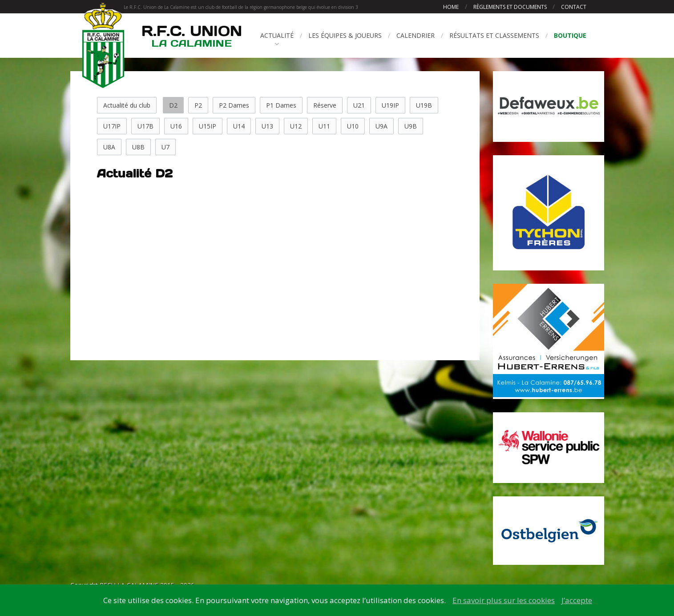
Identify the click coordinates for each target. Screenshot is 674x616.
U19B (424, 105)
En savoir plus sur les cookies (504, 600)
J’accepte (577, 600)
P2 (198, 105)
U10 (353, 126)
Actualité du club (127, 105)
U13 (267, 126)
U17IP (112, 126)
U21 (359, 105)
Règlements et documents (511, 7)
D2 (173, 105)
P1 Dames (281, 105)
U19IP (390, 105)
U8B (138, 147)
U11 (324, 126)
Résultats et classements (494, 35)
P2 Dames (234, 105)
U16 (176, 126)
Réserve (325, 105)
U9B (411, 126)
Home (451, 7)
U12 (296, 126)
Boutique (570, 35)
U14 (239, 126)
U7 (165, 147)
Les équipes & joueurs (345, 35)
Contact (574, 7)
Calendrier (416, 35)
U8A (109, 147)
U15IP (208, 126)
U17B (145, 126)
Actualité (277, 35)
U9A (381, 126)
